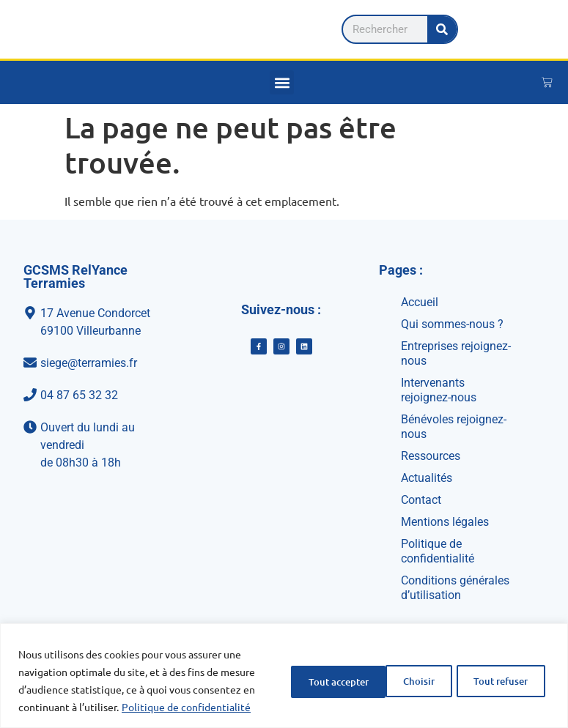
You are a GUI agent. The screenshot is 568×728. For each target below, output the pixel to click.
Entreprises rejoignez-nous (456, 353)
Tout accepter (496, 671)
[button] (282, 82)
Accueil (420, 302)
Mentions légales (445, 522)
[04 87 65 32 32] (90, 395)
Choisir (291, 671)
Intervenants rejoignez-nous (439, 390)
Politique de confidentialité (125, 707)
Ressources (431, 456)
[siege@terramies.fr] (90, 363)
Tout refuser (386, 671)
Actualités (427, 478)
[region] (284, 667)
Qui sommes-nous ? (452, 324)
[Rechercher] (515, 29)
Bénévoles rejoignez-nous (454, 427)
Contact (421, 500)
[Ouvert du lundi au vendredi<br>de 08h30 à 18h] (90, 445)
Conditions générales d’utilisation (455, 588)
